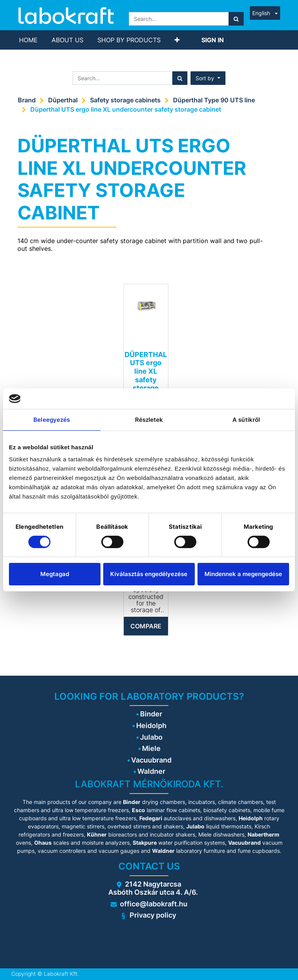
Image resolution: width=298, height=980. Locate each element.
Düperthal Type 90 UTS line (214, 100)
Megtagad (55, 574)
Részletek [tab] (149, 419)
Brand (27, 100)
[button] (177, 40)
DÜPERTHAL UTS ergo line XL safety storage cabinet (146, 375)
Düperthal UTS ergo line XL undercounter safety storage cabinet (126, 109)
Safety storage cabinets (125, 100)
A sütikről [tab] (246, 419)
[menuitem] (28, 40)
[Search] (236, 19)
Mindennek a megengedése (243, 574)
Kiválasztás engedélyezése (149, 574)
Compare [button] (146, 626)
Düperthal (63, 100)
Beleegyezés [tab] (52, 419)
